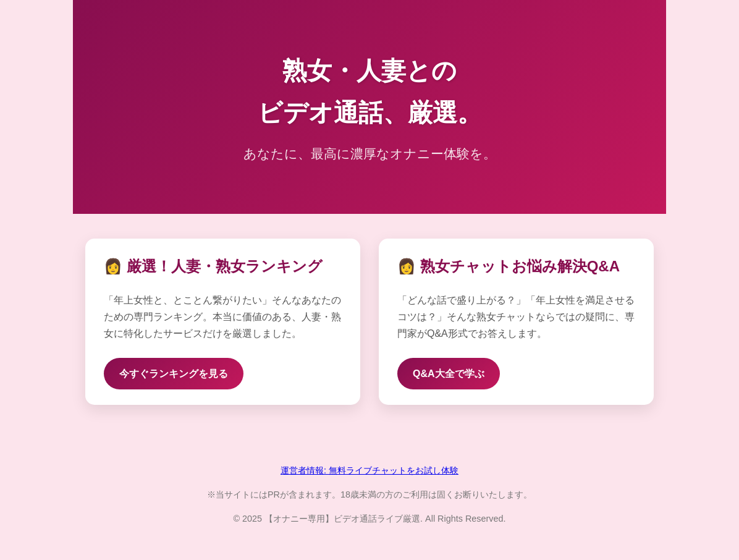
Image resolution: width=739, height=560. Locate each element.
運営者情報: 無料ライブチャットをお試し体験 (369, 470)
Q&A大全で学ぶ (449, 374)
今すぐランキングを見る (174, 374)
